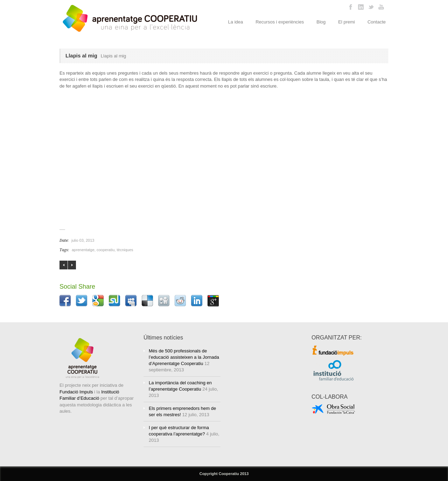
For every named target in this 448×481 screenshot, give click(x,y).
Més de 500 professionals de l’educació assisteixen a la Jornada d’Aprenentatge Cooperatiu (184, 357)
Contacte (377, 22)
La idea (236, 22)
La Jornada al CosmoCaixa (72, 265)
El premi (346, 22)
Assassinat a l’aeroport (64, 265)
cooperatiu (106, 250)
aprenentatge (83, 250)
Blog (321, 22)
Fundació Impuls (76, 392)
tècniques (125, 250)
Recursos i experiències (280, 22)
